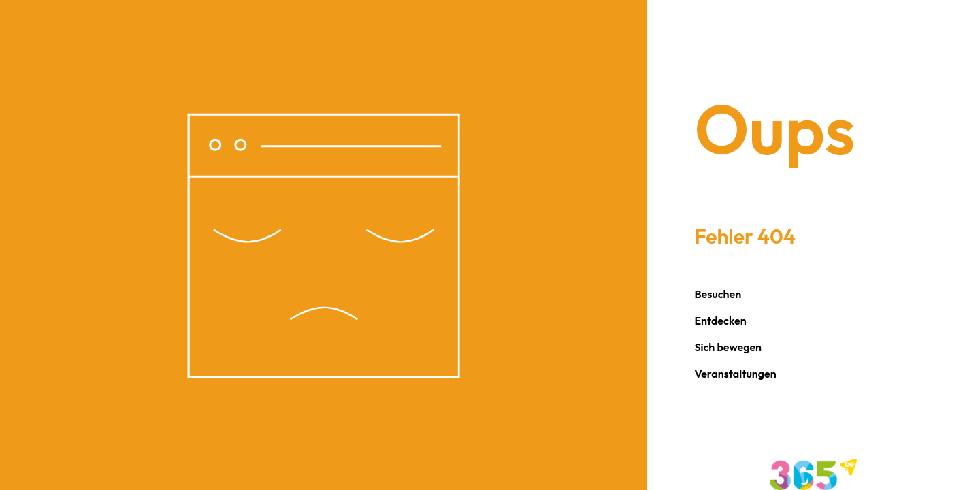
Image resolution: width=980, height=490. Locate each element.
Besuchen (718, 294)
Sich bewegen (728, 347)
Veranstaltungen (735, 374)
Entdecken (720, 321)
